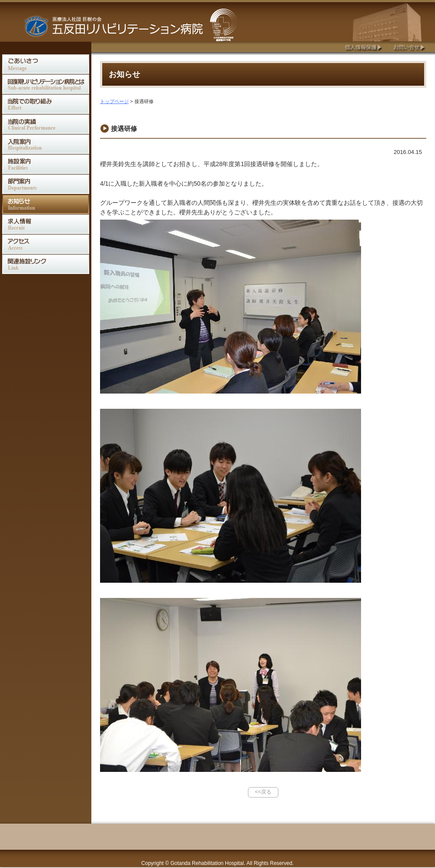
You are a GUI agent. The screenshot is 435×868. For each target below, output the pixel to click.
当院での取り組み (46, 104)
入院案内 (46, 144)
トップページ (114, 101)
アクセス (46, 244)
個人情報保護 (363, 47)
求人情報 (46, 224)
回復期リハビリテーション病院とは (46, 84)
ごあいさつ (46, 64)
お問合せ (409, 47)
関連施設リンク (46, 264)
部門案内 (46, 184)
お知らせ (46, 204)
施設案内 (46, 164)
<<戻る (263, 792)
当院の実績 (46, 124)
